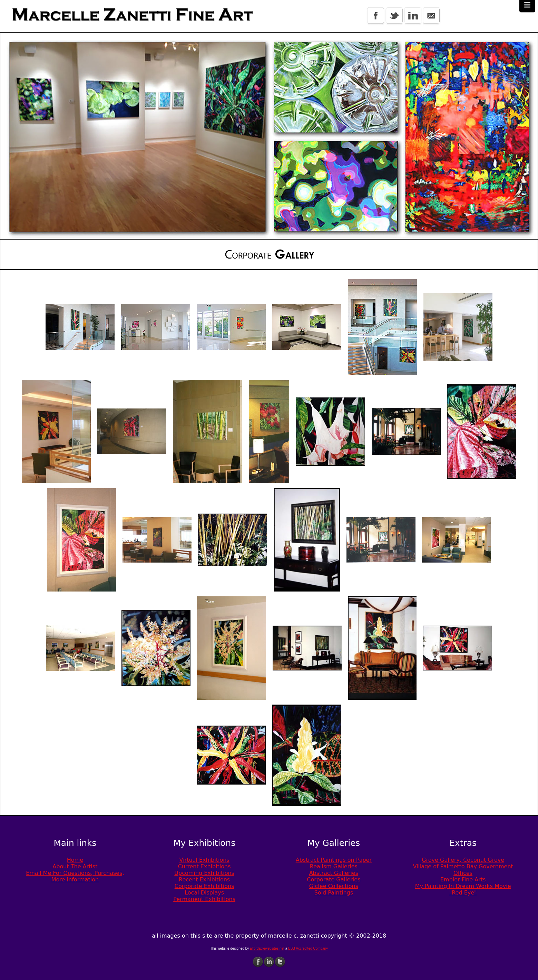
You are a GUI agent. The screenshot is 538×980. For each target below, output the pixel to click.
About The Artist (75, 866)
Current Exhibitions (204, 866)
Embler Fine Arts (463, 880)
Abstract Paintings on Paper (334, 860)
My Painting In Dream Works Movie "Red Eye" (463, 889)
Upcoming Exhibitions (204, 873)
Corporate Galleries (334, 880)
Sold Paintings (334, 893)
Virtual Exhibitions (204, 860)
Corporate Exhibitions (204, 886)
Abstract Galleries (334, 873)
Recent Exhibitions (204, 880)
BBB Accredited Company (308, 948)
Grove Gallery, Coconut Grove (463, 860)
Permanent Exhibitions (204, 899)
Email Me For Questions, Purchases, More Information (75, 876)
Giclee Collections (334, 886)
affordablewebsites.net (267, 948)
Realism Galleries (334, 866)
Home (75, 860)
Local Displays (204, 893)
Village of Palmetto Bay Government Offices (463, 870)
